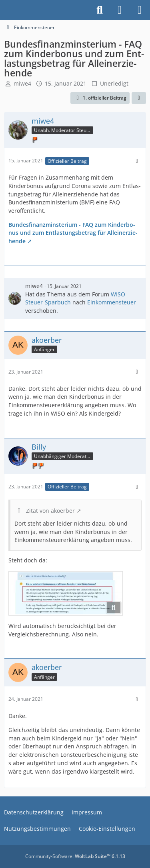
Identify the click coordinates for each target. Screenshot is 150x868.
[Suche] (100, 10)
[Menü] (140, 10)
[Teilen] (139, 98)
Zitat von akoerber (50, 511)
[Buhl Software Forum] (4, 10)
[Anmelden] (120, 10)
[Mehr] (137, 161)
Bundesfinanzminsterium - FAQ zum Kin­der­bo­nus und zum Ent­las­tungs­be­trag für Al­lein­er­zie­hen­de (73, 233)
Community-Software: (75, 856)
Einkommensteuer (112, 302)
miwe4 (22, 83)
